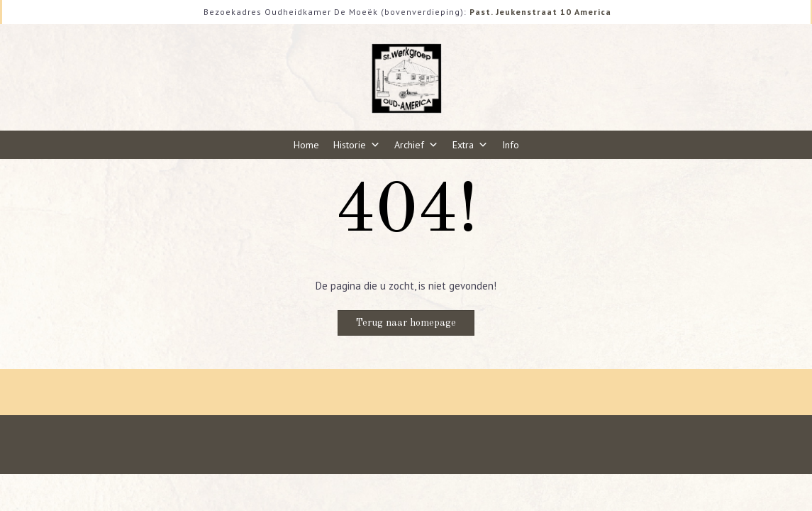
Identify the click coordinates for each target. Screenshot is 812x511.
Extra (470, 145)
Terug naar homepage (406, 323)
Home (306, 145)
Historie (357, 145)
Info (511, 145)
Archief (416, 145)
